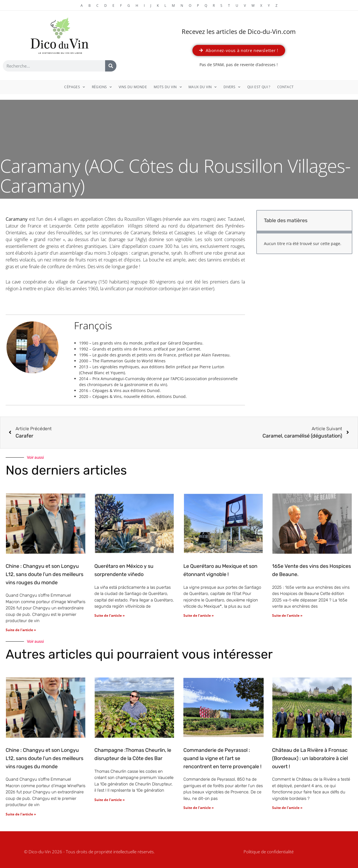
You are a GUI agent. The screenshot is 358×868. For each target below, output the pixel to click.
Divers (232, 87)
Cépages (74, 87)
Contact (286, 87)
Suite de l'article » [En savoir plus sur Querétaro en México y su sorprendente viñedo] (109, 615)
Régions (102, 87)
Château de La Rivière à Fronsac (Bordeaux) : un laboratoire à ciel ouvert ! (310, 758)
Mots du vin (168, 87)
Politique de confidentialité (269, 852)
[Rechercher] (111, 66)
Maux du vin (203, 87)
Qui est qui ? (259, 87)
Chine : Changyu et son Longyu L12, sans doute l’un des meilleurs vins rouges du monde (45, 574)
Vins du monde (133, 87)
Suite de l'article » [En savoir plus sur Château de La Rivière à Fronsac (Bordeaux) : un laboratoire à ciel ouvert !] (287, 808)
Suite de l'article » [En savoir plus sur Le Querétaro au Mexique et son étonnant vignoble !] (198, 615)
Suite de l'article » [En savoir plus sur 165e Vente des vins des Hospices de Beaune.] (287, 615)
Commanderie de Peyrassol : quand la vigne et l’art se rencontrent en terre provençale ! (222, 758)
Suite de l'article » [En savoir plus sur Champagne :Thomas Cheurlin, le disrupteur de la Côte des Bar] (109, 800)
